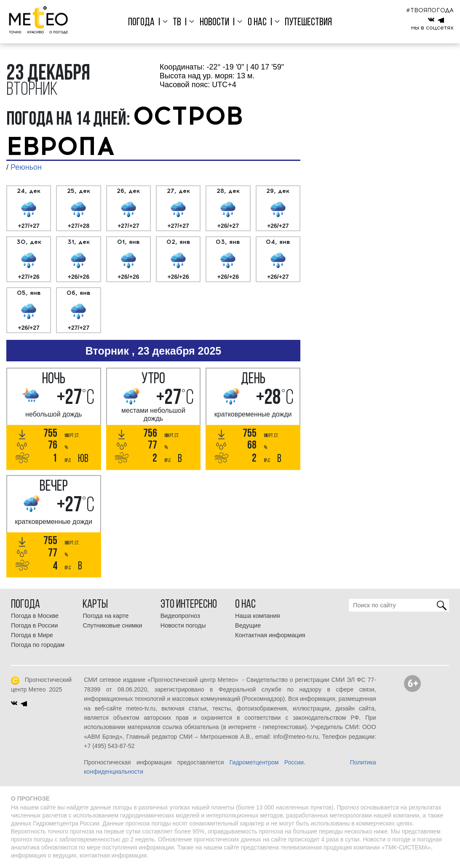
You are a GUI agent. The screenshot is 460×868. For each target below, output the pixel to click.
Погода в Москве (35, 616)
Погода (141, 23)
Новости (214, 23)
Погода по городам (38, 645)
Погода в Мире (32, 635)
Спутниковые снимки (112, 625)
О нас (257, 23)
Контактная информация (270, 635)
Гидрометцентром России (267, 762)
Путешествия (308, 23)
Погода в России (34, 625)
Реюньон (26, 167)
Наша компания (258, 616)
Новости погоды (183, 625)
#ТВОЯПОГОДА (430, 10)
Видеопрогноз (180, 616)
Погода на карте (106, 616)
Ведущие (248, 625)
